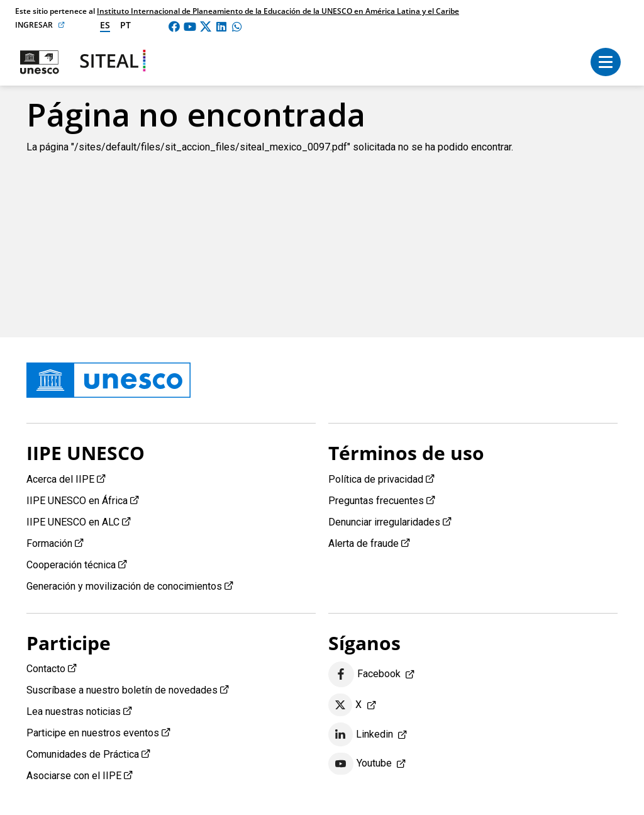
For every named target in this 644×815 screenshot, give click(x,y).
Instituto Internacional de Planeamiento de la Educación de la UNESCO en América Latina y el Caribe (278, 11)
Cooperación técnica (71, 565)
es (105, 25)
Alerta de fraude (364, 543)
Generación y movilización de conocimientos (124, 586)
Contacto (46, 669)
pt (125, 25)
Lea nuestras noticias (74, 711)
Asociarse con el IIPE (74, 776)
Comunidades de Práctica (83, 754)
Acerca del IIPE (60, 479)
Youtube (360, 764)
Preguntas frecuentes (376, 501)
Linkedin (361, 734)
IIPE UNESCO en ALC (73, 522)
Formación (49, 543)
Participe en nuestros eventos (93, 733)
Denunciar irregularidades (384, 522)
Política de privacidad (376, 479)
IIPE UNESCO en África (77, 501)
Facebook (364, 674)
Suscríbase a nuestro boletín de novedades (122, 690)
